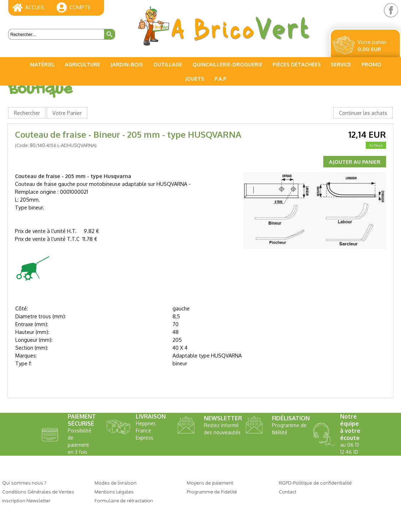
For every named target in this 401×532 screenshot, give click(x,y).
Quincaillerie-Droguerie (227, 64)
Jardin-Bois (127, 64)
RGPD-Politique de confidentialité (315, 483)
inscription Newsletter (26, 500)
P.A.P (220, 78)
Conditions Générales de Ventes (38, 492)
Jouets (195, 78)
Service (341, 64)
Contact (287, 492)
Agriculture (83, 64)
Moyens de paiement (210, 483)
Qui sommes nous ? (24, 483)
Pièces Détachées (297, 64)
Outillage (168, 64)
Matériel (42, 64)
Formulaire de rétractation (124, 500)
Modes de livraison (115, 483)
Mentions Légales (114, 492)
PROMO (371, 64)
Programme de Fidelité (212, 492)
